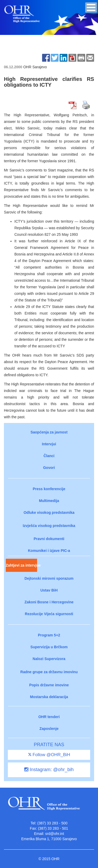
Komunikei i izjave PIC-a (49, 551)
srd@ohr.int (55, 834)
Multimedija (49, 501)
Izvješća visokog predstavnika (49, 526)
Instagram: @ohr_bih (49, 770)
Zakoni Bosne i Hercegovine (49, 602)
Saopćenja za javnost (49, 432)
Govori (49, 468)
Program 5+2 (49, 635)
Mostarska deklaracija (49, 697)
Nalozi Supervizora (49, 659)
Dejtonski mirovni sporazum (49, 578)
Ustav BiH (49, 590)
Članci (49, 456)
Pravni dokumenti (49, 539)
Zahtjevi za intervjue (21, 565)
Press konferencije (49, 489)
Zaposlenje (49, 729)
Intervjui (49, 444)
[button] (91, 7)
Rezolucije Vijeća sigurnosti (49, 614)
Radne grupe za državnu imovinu (49, 672)
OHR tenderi (49, 717)
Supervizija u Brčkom (49, 647)
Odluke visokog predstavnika (49, 513)
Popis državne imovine (49, 685)
